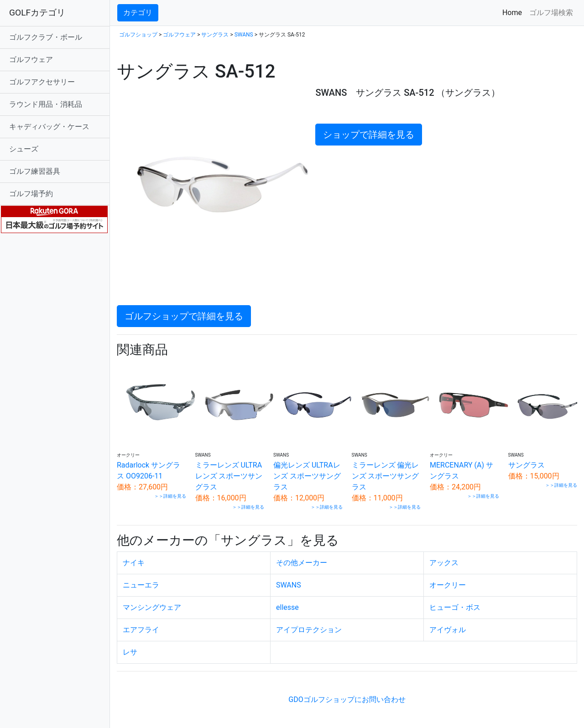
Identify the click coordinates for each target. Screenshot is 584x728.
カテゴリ (138, 13)
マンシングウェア (152, 607)
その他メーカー (302, 563)
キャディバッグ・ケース (49, 127)
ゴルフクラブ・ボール (46, 37)
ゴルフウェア (31, 60)
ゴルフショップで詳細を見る (184, 316)
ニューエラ (141, 585)
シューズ (24, 149)
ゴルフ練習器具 (35, 171)
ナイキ (134, 563)
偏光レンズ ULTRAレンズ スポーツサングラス (307, 476)
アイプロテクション (309, 630)
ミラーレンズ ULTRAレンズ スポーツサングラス (229, 476)
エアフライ (141, 630)
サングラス (215, 35)
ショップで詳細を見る (369, 135)
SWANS (244, 35)
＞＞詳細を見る (170, 496)
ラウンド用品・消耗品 (46, 104)
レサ (130, 652)
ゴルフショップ (138, 35)
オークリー (448, 585)
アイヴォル (448, 630)
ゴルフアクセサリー (42, 82)
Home (514, 12)
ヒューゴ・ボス (455, 607)
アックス (444, 563)
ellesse (287, 607)
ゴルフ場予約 (31, 194)
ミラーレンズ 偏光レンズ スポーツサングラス (386, 476)
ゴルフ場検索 (551, 13)
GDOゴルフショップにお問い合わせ (347, 699)
